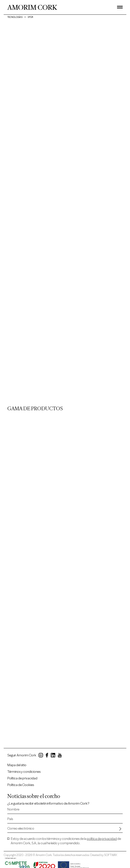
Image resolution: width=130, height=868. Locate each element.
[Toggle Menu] (120, 7)
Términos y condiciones (24, 772)
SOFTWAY (111, 855)
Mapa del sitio (17, 765)
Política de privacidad (22, 778)
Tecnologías (15, 17)
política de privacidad (102, 839)
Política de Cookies (21, 785)
